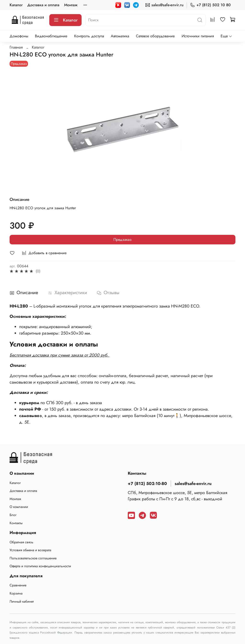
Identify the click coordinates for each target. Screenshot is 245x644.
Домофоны (19, 36)
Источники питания (198, 36)
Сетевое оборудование (155, 36)
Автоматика (120, 36)
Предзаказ (122, 239)
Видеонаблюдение (51, 36)
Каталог (16, 5)
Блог (13, 515)
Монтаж (71, 5)
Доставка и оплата (43, 5)
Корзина (16, 593)
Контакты (16, 523)
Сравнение (18, 585)
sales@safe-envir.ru (164, 5)
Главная (16, 47)
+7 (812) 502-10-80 (147, 484)
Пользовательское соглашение (33, 558)
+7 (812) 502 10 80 (210, 5)
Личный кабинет (22, 601)
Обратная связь (21, 542)
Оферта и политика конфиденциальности (40, 566)
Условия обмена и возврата (30, 550)
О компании (19, 507)
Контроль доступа (89, 36)
